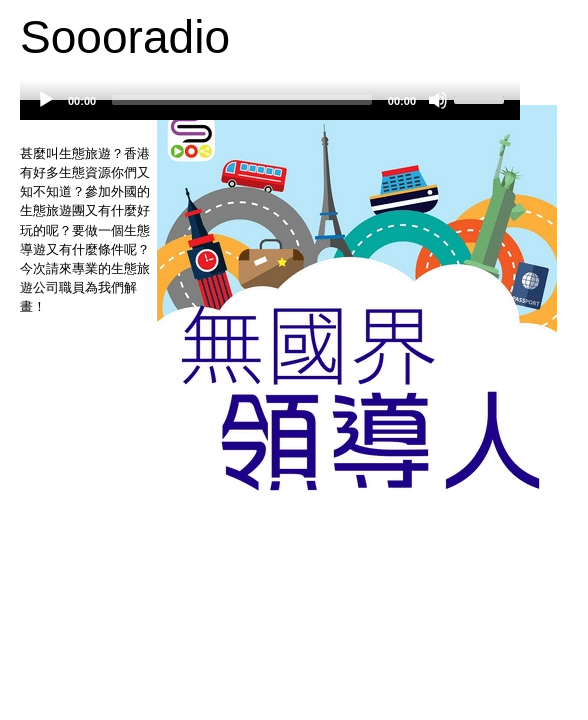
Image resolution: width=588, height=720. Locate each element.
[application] (270, 110)
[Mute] (438, 100)
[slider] (242, 100)
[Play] (46, 100)
